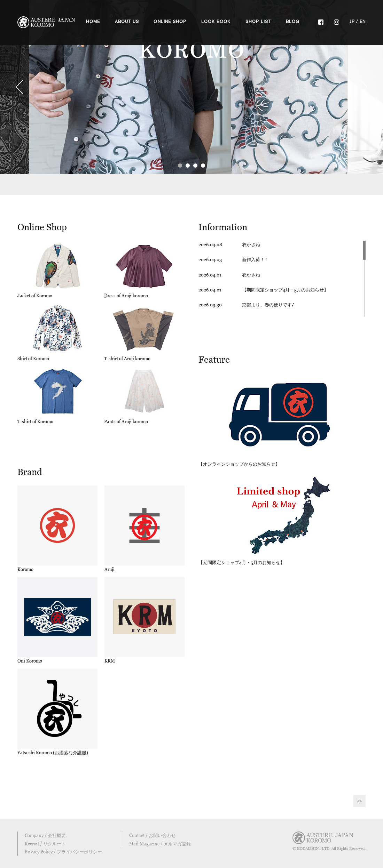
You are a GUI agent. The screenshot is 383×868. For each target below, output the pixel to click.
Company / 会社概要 (45, 835)
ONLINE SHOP (170, 22)
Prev (19, 87)
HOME (93, 22)
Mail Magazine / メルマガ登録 (160, 844)
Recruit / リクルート (45, 844)
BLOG (293, 22)
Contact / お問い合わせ (153, 835)
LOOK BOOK (216, 22)
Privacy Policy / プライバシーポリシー (63, 852)
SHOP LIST (258, 22)
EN (363, 22)
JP (352, 22)
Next (364, 87)
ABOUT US (127, 22)
